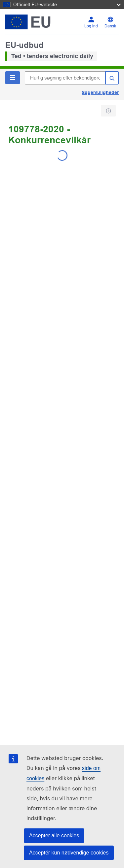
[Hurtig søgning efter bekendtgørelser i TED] (65, 78)
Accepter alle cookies (54, 835)
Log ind (91, 26)
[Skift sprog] (110, 22)
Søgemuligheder (100, 92)
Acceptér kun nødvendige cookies (69, 853)
